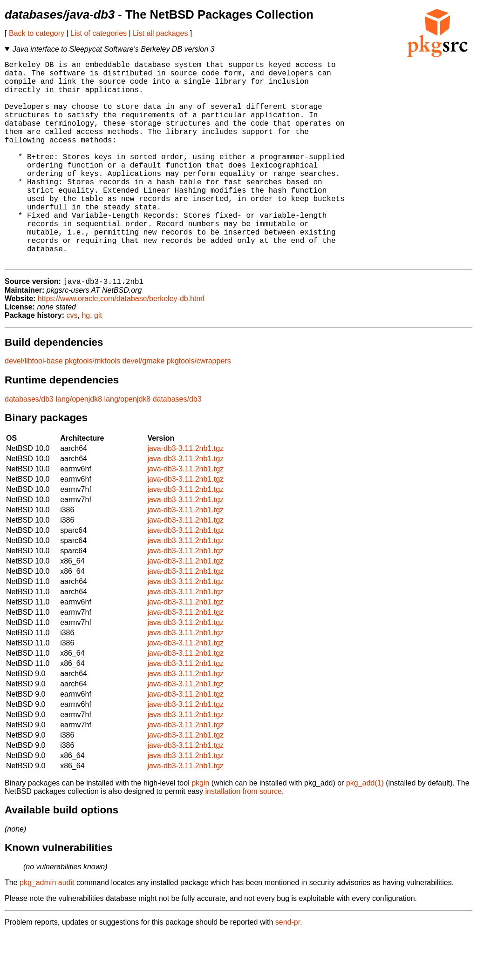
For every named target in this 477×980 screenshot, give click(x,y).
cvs (72, 361)
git (98, 361)
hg (86, 361)
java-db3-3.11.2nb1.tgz (185, 494)
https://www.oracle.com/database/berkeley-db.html (121, 345)
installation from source (243, 837)
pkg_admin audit (47, 929)
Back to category (37, 33)
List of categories (99, 33)
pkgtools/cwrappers (199, 407)
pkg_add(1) (365, 829)
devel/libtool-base (34, 407)
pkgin (200, 829)
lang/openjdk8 (79, 445)
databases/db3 (29, 445)
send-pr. (289, 968)
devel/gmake (144, 407)
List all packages (160, 33)
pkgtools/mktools (92, 407)
